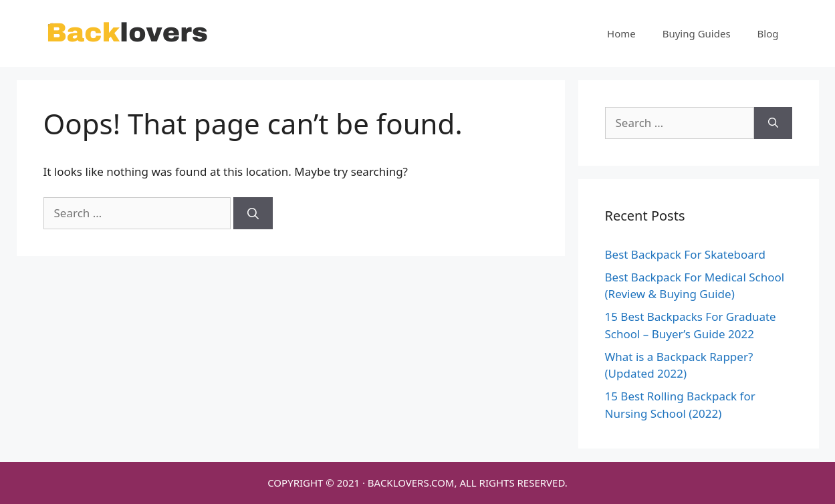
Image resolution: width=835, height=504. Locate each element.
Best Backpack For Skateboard (685, 254)
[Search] (253, 213)
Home (621, 33)
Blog (768, 33)
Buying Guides (697, 33)
